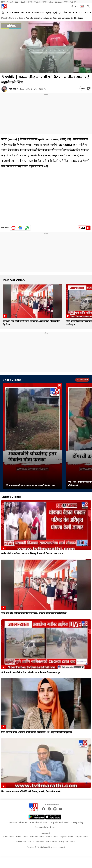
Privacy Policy (77, 822)
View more (82, 380)
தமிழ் (51, 2)
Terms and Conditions (45, 827)
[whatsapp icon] (27, 228)
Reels (79, 13)
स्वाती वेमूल (12, 89)
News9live (21, 841)
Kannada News (37, 837)
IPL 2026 (26, 13)
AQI (76, 7)
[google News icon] (20, 228)
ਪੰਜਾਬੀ (44, 2)
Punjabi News (81, 837)
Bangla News (52, 837)
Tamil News (51, 841)
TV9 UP (31, 841)
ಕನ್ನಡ (17, 2)
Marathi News (8, 18)
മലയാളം (58, 2)
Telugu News (22, 837)
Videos (88, 13)
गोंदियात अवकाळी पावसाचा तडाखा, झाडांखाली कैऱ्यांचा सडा (30, 485)
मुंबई (55, 13)
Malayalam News (67, 841)
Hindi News (8, 837)
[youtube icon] (14, 228)
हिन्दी (3, 2)
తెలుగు (23, 2)
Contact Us (12, 822)
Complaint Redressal (59, 822)
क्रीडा (65, 13)
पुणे (60, 13)
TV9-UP (73, 2)
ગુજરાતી (37, 2)
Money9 (40, 841)
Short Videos (12, 380)
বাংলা (30, 2)
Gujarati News (66, 837)
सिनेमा (72, 13)
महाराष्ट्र (48, 13)
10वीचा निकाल (38, 13)
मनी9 (66, 2)
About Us (23, 822)
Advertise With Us (38, 822)
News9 (10, 2)
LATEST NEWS (13, 13)
